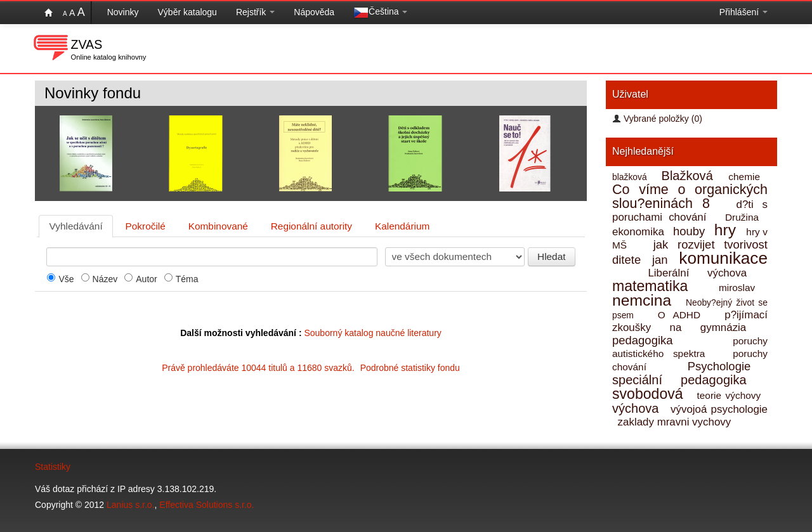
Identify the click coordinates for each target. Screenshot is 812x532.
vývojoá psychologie (719, 409)
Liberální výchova (706, 273)
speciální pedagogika (689, 380)
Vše (66, 279)
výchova (638, 408)
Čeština (380, 13)
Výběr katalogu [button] (187, 12)
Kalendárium (402, 226)
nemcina (645, 300)
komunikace (723, 258)
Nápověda (314, 12)
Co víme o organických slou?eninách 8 (690, 196)
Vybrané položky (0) (657, 119)
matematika (656, 286)
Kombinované (218, 226)
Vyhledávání (76, 226)
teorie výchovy (730, 395)
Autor (146, 279)
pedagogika (653, 340)
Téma (187, 279)
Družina (745, 217)
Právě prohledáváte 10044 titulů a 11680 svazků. (311, 368)
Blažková (690, 176)
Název (105, 279)
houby (691, 231)
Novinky (123, 12)
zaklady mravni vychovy (676, 422)
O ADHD (683, 315)
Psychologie (726, 366)
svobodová (650, 394)
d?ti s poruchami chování (690, 211)
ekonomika (640, 232)
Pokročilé (146, 226)
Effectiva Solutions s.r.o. (206, 505)
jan (662, 260)
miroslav (742, 288)
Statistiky (53, 467)
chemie (746, 177)
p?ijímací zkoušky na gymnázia (690, 321)
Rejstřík (255, 12)
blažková (632, 177)
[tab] (76, 226)
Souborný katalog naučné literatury (372, 333)
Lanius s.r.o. (131, 505)
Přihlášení (743, 12)
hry (727, 230)
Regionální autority (311, 226)
